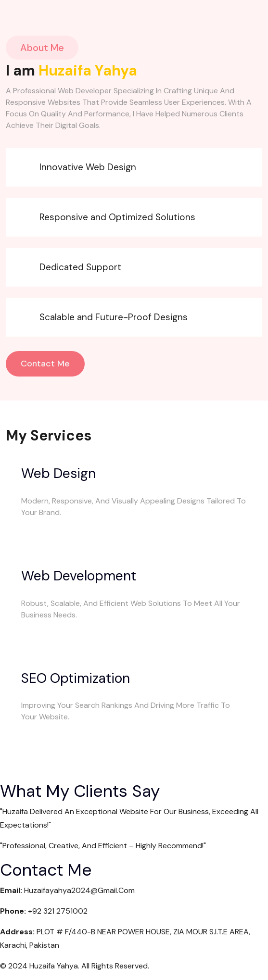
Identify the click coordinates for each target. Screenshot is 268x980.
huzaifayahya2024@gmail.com (79, 890)
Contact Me (45, 364)
